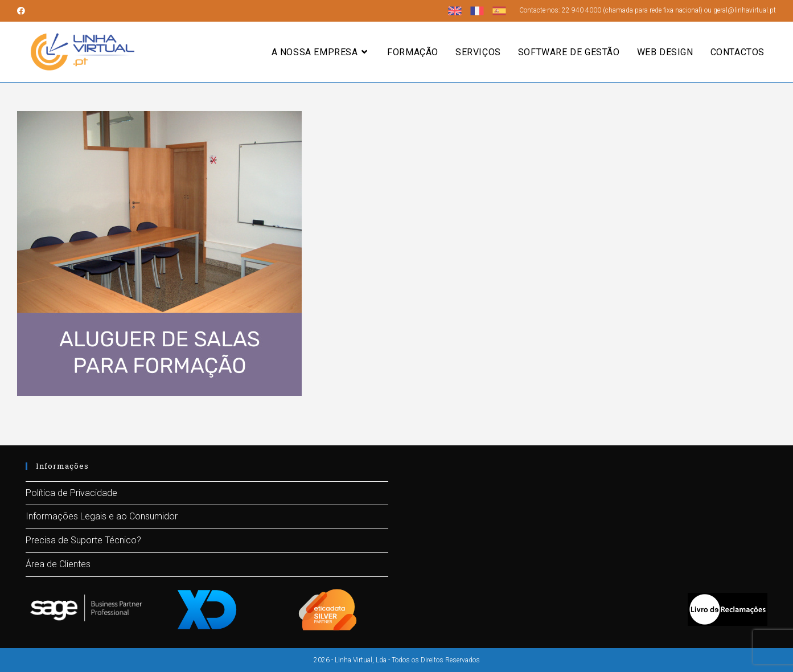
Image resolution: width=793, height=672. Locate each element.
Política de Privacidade (71, 493)
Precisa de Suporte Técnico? (83, 540)
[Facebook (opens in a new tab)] (23, 11)
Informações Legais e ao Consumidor (102, 516)
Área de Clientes (58, 564)
